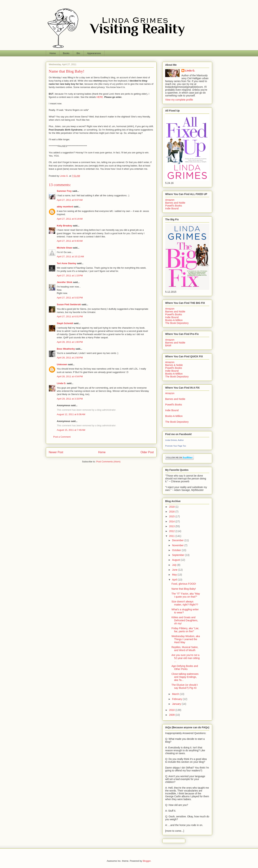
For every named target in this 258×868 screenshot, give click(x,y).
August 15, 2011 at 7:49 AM (71, 430)
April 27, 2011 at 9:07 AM (70, 200)
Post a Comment (62, 437)
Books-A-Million (174, 320)
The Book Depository (177, 323)
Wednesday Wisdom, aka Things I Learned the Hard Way (186, 639)
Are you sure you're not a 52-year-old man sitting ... (186, 658)
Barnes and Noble (175, 203)
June (175, 570)
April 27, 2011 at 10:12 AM (70, 257)
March (176, 694)
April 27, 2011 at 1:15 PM (70, 276)
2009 (172, 715)
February (177, 699)
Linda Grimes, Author (174, 440)
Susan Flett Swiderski (69, 304)
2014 (172, 521)
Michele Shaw (64, 248)
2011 (172, 536)
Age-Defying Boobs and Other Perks (185, 668)
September (178, 555)
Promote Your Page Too (176, 446)
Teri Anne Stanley (66, 263)
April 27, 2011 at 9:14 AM (70, 219)
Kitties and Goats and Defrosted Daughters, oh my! (185, 620)
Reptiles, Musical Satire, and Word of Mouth (185, 649)
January (177, 704)
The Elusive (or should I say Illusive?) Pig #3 (185, 686)
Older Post (147, 452)
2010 (172, 710)
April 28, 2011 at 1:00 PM (70, 342)
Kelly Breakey (64, 226)
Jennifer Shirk (65, 282)
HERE (100, 97)
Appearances (94, 53)
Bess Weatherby (66, 349)
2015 (172, 516)
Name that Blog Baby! (184, 589)
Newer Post (56, 452)
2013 (172, 526)
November (178, 545)
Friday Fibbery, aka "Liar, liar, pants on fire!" (185, 630)
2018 (172, 507)
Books (66, 53)
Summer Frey (64, 191)
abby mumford (65, 207)
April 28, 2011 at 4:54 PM (70, 376)
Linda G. (61, 383)
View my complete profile (179, 100)
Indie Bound (172, 208)
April (175, 580)
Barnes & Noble (174, 365)
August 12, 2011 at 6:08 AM (71, 414)
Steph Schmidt (65, 323)
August (176, 560)
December (178, 540)
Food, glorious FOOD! (184, 584)
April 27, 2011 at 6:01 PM (70, 316)
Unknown (62, 364)
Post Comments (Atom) (108, 462)
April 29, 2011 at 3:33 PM (70, 399)
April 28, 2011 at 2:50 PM (70, 358)
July (175, 565)
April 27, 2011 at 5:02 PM (70, 298)
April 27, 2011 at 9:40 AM (70, 241)
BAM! (168, 345)
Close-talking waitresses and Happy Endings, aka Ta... (185, 677)
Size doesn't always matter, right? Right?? (185, 603)
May (175, 575)
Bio (78, 53)
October (177, 550)
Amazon (170, 200)
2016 (172, 512)
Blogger (147, 861)
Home (53, 53)
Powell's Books (174, 206)
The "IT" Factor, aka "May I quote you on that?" (186, 595)
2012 (172, 531)
